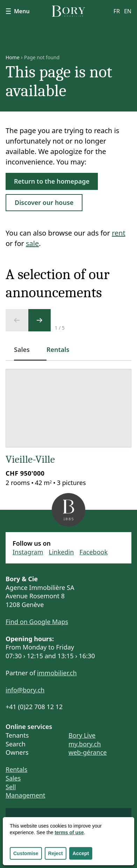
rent (119, 233)
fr (117, 11)
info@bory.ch (25, 690)
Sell (11, 787)
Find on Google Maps (37, 622)
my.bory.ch (85, 744)
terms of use (69, 832)
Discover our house (44, 202)
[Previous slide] (17, 320)
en (128, 11)
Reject (56, 853)
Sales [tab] (26, 353)
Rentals (16, 769)
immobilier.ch (57, 673)
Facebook (93, 552)
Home (13, 57)
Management (25, 795)
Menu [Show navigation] (18, 11)
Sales (13, 778)
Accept (81, 853)
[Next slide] (39, 320)
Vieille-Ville (30, 459)
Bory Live (82, 735)
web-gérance (88, 752)
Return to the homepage (52, 181)
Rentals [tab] (58, 349)
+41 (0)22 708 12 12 (34, 707)
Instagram (28, 552)
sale (32, 243)
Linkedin (62, 552)
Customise (26, 853)
